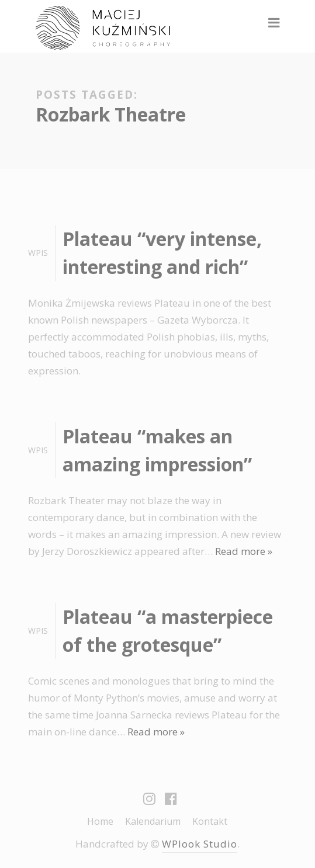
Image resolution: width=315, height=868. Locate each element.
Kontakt (210, 821)
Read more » (244, 551)
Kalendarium (153, 821)
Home (100, 821)
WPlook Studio (200, 844)
